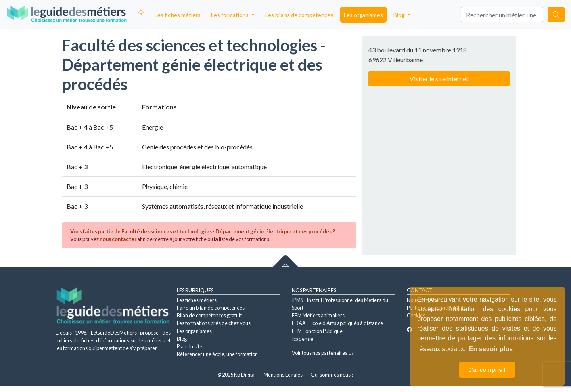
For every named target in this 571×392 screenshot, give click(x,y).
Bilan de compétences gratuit (209, 315)
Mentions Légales (283, 375)
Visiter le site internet (439, 79)
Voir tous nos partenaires (323, 353)
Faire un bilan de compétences (211, 308)
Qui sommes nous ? (332, 375)
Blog (182, 339)
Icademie (302, 339)
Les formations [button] (230, 15)
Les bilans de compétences (299, 15)
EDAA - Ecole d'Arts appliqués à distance (337, 323)
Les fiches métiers (178, 15)
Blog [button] (400, 15)
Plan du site (189, 346)
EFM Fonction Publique (317, 331)
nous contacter (118, 239)
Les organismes (363, 15)
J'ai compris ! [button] (487, 370)
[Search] (502, 15)
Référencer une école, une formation (217, 354)
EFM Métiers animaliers (318, 315)
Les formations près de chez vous (214, 323)
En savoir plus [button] (491, 349)
